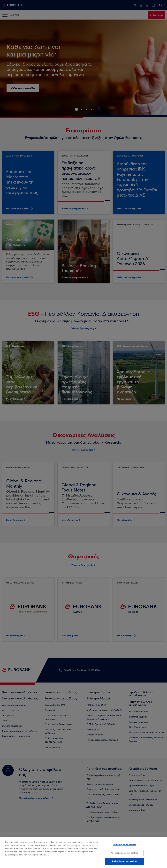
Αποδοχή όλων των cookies (124, 861)
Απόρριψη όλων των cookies (124, 853)
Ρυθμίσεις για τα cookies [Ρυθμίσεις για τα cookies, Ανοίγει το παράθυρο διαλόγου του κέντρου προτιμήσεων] (124, 845)
